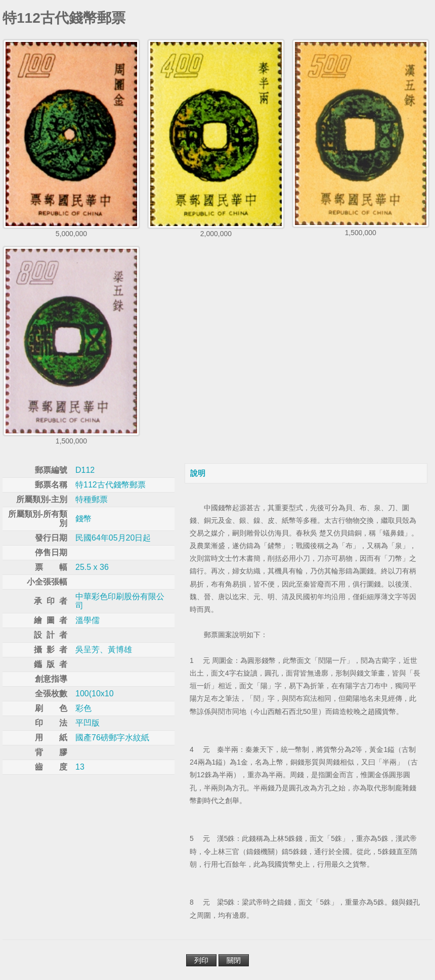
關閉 (234, 960)
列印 (201, 960)
